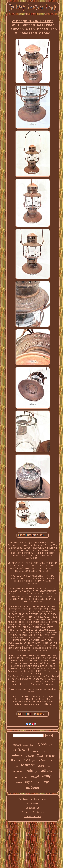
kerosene (18, 771)
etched (50, 756)
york (34, 761)
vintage (42, 782)
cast (19, 760)
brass (26, 745)
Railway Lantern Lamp (33, 799)
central (16, 777)
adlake (47, 770)
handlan (44, 752)
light (40, 755)
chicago (17, 745)
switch (35, 777)
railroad (21, 750)
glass (37, 772)
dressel (25, 777)
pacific (16, 767)
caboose (35, 751)
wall (52, 760)
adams (41, 766)
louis (33, 745)
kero (50, 751)
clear (49, 766)
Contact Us (33, 808)
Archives (33, 804)
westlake (29, 756)
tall (51, 745)
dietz (27, 760)
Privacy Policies (33, 812)
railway (16, 755)
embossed (43, 760)
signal (29, 782)
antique (33, 787)
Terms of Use (33, 817)
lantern (28, 765)
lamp (47, 776)
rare (19, 782)
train (29, 771)
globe (42, 744)
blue (13, 760)
